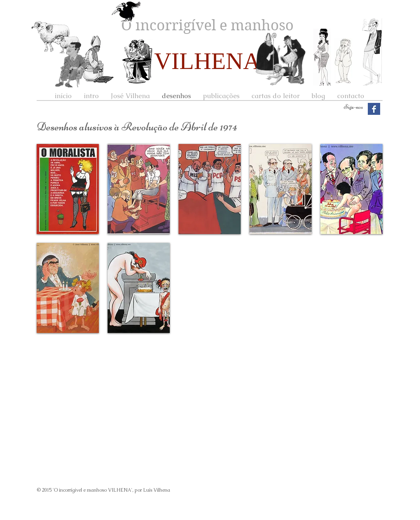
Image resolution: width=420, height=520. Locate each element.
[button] (68, 189)
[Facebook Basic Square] (374, 109)
